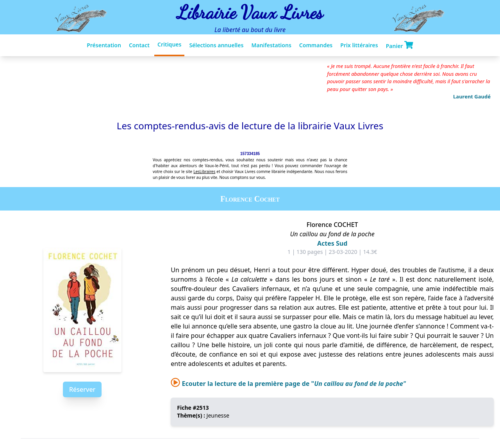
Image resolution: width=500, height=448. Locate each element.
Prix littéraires (359, 45)
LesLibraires (204, 171)
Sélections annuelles (216, 45)
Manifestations (271, 45)
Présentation (104, 45)
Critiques (169, 44)
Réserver (82, 389)
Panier (400, 45)
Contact (139, 45)
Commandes (316, 45)
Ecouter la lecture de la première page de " (288, 384)
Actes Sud (332, 243)
